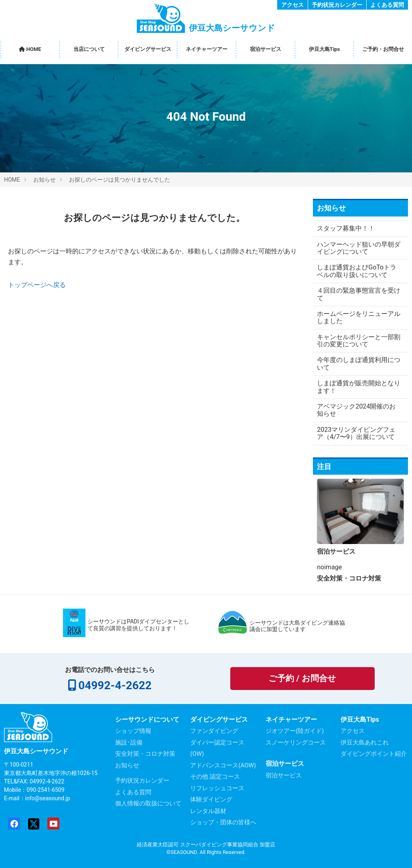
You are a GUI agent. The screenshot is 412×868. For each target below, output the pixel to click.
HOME (30, 49)
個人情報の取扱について (148, 803)
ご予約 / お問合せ (302, 678)
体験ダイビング (211, 799)
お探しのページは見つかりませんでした (120, 180)
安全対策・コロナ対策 (145, 754)
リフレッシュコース (217, 788)
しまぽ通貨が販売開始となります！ (355, 387)
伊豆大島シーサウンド (36, 751)
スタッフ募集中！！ (346, 228)
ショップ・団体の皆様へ (223, 822)
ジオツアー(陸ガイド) (295, 731)
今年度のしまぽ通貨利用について (355, 363)
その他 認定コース (215, 777)
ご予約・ (383, 49)
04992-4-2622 (115, 685)
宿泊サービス (266, 49)
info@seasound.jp (48, 798)
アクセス (292, 5)
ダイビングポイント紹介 (374, 754)
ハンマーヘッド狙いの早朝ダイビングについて (355, 248)
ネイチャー (207, 49)
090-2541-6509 (45, 790)
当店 (89, 49)
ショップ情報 (133, 731)
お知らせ (45, 180)
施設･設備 (129, 743)
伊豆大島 (325, 49)
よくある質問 (387, 5)
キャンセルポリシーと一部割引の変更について (355, 341)
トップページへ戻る (37, 285)
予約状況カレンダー (337, 5)
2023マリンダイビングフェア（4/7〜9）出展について (356, 433)
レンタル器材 (208, 811)
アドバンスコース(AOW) (223, 765)
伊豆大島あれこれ (365, 743)
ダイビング (148, 49)
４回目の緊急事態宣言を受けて (355, 294)
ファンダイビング (214, 731)
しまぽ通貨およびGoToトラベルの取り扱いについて (357, 271)
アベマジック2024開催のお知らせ (356, 410)
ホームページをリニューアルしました (355, 317)
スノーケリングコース (296, 743)
